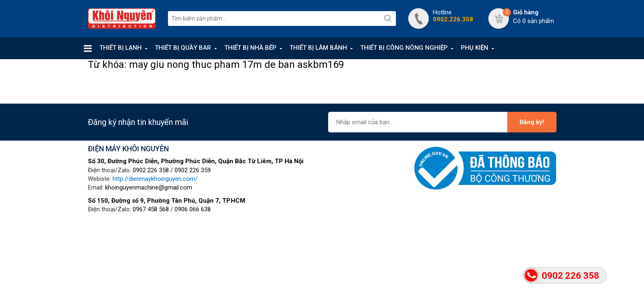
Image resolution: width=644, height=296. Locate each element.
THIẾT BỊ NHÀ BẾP (250, 48)
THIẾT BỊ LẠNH (121, 48)
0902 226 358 (151, 170)
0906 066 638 (193, 209)
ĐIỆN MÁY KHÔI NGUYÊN (128, 149)
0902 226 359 (193, 170)
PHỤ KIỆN (475, 48)
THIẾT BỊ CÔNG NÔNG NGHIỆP (404, 48)
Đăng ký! (532, 122)
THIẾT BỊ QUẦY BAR (183, 48)
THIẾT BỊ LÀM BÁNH (318, 48)
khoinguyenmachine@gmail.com (149, 187)
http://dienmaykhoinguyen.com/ (155, 179)
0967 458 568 (151, 209)
